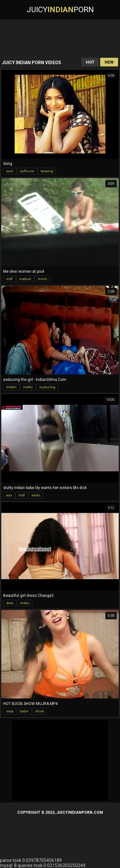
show (39, 711)
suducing (47, 387)
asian (36, 495)
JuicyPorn (60, 10)
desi (10, 603)
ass (9, 495)
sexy (10, 711)
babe (24, 711)
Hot (90, 62)
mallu (28, 387)
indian (11, 387)
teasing (47, 171)
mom (42, 279)
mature (25, 279)
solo (10, 171)
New (109, 62)
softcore (27, 171)
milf (9, 279)
